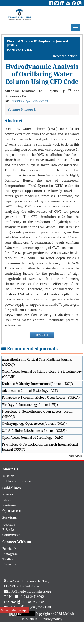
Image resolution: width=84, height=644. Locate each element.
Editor (7, 500)
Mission (8, 476)
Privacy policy (52, 619)
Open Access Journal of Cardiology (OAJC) (33, 437)
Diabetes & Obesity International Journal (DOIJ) (37, 384)
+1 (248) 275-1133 (38, 607)
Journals (9, 524)
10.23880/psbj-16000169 (30, 101)
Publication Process (17, 481)
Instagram (10, 554)
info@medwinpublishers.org (30, 591)
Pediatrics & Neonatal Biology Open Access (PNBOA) (41, 397)
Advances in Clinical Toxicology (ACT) (30, 391)
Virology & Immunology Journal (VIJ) (30, 405)
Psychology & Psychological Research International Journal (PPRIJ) (40, 447)
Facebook (9, 549)
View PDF (42, 335)
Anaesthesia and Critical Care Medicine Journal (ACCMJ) (37, 362)
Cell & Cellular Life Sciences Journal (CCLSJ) (34, 431)
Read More (75, 456)
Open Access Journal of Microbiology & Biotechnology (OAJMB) (42, 374)
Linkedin (9, 564)
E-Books (8, 530)
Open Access (12, 511)
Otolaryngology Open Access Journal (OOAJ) (34, 423)
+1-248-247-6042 (32, 597)
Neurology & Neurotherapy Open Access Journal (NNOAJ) (38, 414)
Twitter (8, 559)
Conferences (11, 535)
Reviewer (9, 505)
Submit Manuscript (14, 610)
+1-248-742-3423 (33, 602)
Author (8, 495)
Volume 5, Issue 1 (22, 109)
